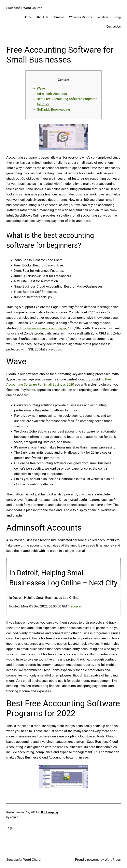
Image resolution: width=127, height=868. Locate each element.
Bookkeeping (49, 812)
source (76, 606)
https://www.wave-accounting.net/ (44, 328)
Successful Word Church (24, 8)
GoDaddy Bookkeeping (53, 109)
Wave (41, 88)
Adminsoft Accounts (52, 94)
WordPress (113, 860)
